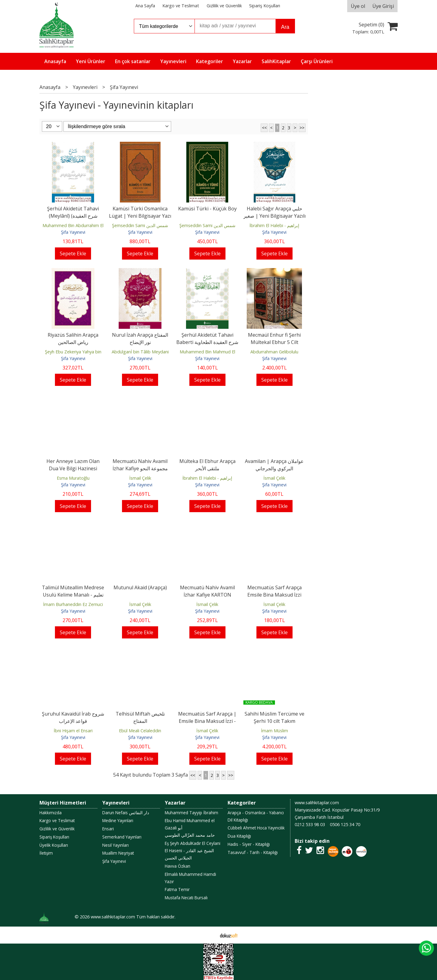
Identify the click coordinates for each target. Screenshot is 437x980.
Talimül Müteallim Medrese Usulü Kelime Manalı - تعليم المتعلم (73, 595)
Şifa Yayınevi (73, 232)
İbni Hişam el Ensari (73, 731)
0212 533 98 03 (310, 824)
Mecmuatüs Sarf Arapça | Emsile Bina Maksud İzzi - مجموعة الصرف (207, 721)
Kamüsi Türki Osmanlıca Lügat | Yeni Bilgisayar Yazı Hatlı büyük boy (140, 216)
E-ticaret (209, 935)
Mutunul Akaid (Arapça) (140, 587)
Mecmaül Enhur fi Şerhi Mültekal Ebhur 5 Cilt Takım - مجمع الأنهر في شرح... (274, 342)
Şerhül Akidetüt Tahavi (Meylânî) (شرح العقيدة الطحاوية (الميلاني (73, 216)
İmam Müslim (274, 731)
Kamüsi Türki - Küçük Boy (207, 209)
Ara (285, 27)
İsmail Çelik (140, 478)
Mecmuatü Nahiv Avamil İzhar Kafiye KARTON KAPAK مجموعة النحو (207, 595)
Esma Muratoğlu (73, 478)
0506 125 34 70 (345, 824)
